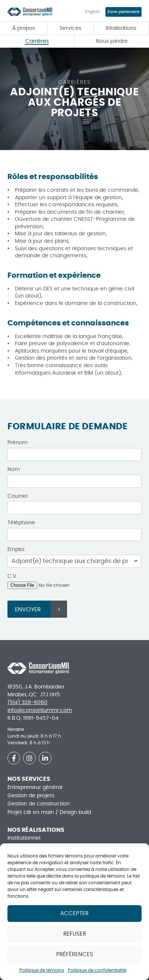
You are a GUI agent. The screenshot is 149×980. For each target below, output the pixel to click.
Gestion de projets (31, 796)
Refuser (75, 934)
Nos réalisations (36, 830)
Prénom (18, 443)
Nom (14, 470)
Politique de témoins (42, 970)
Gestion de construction (39, 804)
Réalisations (121, 28)
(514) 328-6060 (27, 703)
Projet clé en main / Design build (49, 812)
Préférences (75, 954)
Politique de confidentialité (97, 970)
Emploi (16, 550)
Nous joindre (112, 41)
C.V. (12, 576)
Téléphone (21, 523)
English (93, 12)
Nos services (29, 779)
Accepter (74, 914)
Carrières (37, 41)
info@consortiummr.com (40, 710)
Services (70, 28)
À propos (24, 28)
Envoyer (28, 610)
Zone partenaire (123, 12)
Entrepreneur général (35, 787)
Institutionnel (24, 838)
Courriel (18, 496)
